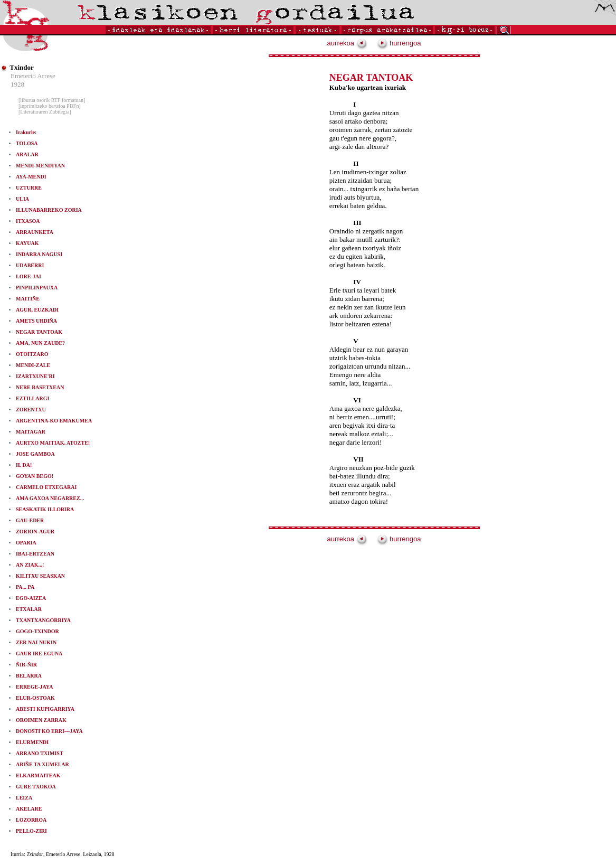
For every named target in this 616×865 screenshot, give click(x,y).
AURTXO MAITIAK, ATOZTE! (53, 443)
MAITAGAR (31, 432)
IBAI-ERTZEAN (35, 554)
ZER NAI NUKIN (36, 642)
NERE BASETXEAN (40, 387)
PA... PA (25, 587)
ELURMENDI (32, 742)
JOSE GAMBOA (35, 454)
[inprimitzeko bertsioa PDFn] (50, 106)
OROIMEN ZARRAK (41, 720)
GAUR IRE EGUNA (39, 654)
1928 (17, 84)
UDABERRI (30, 265)
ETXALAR (29, 609)
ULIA (22, 199)
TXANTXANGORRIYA (43, 620)
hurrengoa (399, 43)
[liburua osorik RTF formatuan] (52, 100)
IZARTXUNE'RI (35, 376)
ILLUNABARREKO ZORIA (49, 210)
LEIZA (24, 798)
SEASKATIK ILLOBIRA (45, 509)
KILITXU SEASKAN (40, 576)
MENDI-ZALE (33, 365)
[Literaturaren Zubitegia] (45, 112)
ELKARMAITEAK (38, 775)
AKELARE (29, 809)
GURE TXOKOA (36, 787)
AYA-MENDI (31, 177)
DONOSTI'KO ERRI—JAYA (49, 731)
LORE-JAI (29, 276)
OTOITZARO (32, 354)
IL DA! (24, 465)
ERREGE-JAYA (34, 687)
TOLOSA (27, 143)
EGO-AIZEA (31, 598)
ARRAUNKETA (35, 232)
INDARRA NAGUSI (39, 254)
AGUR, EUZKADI (37, 310)
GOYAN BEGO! (35, 476)
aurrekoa (347, 43)
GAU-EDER (30, 520)
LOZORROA (31, 820)
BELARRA (29, 676)
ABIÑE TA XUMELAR (42, 764)
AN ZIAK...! (30, 565)
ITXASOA (28, 221)
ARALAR (27, 154)
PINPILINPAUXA (37, 288)
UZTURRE (29, 188)
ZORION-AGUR (35, 532)
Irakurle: (26, 132)
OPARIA (26, 543)
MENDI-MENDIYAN (40, 166)
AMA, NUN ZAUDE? (40, 343)
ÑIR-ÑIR (26, 665)
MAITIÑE (28, 299)
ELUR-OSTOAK (35, 698)
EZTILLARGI (32, 398)
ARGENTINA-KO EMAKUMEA (54, 421)
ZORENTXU (31, 410)
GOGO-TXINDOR (37, 631)
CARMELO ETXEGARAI (46, 487)
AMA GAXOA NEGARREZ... (50, 498)
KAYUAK (27, 243)
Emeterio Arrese (33, 76)
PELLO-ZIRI (31, 831)
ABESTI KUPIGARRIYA (45, 709)
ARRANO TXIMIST (40, 753)
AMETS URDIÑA (36, 321)
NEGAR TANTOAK (39, 332)
